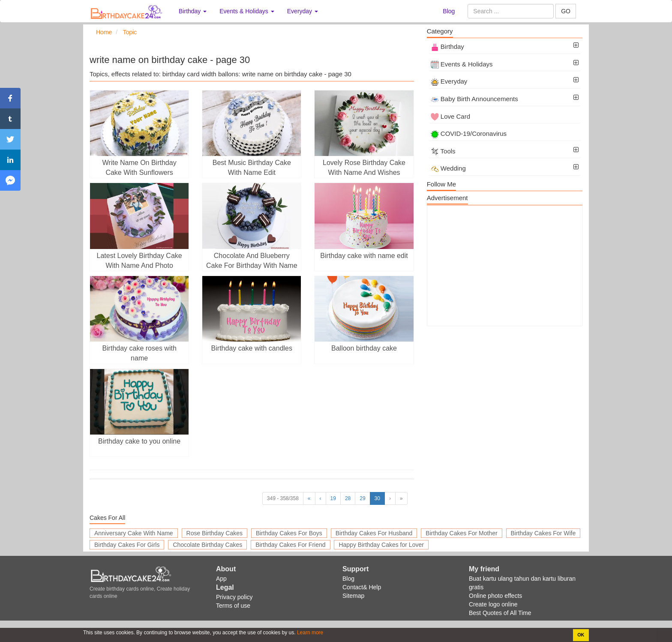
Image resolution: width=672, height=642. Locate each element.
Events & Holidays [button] (247, 11)
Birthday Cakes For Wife (543, 533)
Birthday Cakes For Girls (127, 545)
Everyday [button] (303, 11)
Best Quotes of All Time (500, 613)
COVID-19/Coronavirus (469, 133)
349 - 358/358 (283, 498)
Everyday (449, 81)
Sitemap (353, 596)
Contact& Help (362, 587)
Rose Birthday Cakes (215, 533)
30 (377, 498)
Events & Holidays (462, 64)
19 (333, 498)
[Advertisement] (505, 266)
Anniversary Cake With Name (134, 533)
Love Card (450, 116)
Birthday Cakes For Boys (289, 533)
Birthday (447, 46)
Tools (443, 151)
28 (348, 498)
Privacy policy (234, 597)
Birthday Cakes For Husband (374, 533)
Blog (449, 11)
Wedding (448, 168)
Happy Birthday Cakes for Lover (381, 545)
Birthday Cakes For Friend (290, 545)
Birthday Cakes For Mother (461, 533)
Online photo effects (495, 596)
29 (362, 498)
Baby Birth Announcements (474, 99)
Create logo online (493, 604)
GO (566, 11)
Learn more (310, 633)
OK (581, 635)
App (221, 579)
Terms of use (233, 606)
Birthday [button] (193, 11)
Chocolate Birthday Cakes (207, 545)
